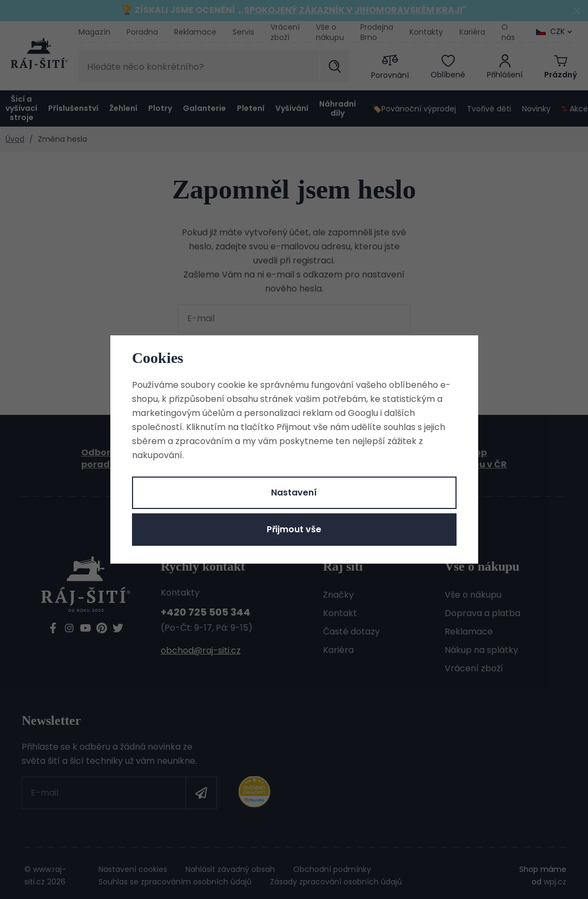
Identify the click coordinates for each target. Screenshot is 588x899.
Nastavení (294, 493)
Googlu (363, 413)
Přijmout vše (294, 529)
